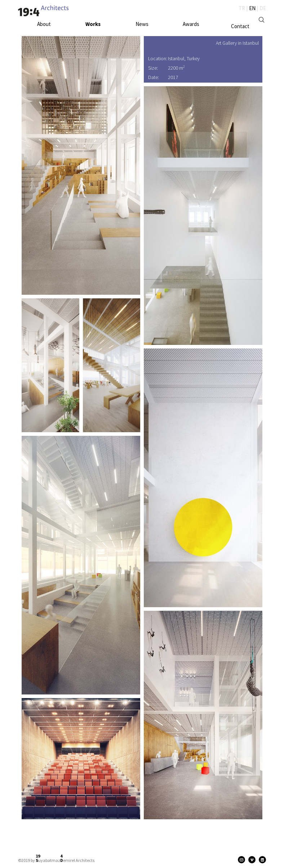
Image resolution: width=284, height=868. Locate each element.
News (142, 24)
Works (93, 24)
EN (252, 8)
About (44, 24)
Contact (240, 26)
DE (263, 8)
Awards (191, 24)
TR (242, 8)
